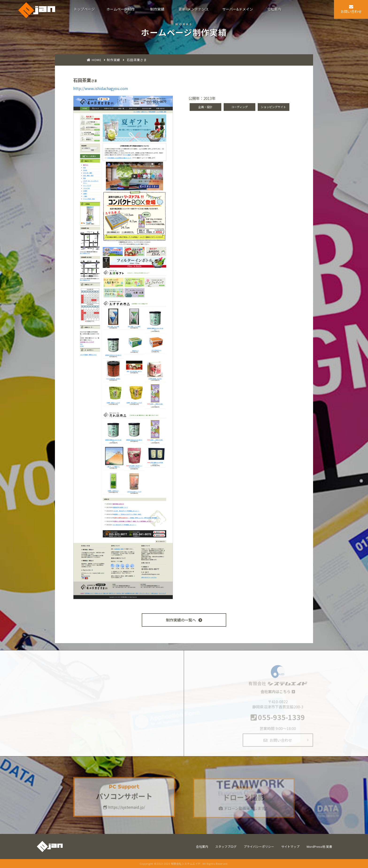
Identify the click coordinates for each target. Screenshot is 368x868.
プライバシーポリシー (259, 846)
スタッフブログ (226, 846)
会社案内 (202, 846)
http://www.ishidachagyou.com (101, 88)
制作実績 (113, 60)
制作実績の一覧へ (184, 620)
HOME (97, 60)
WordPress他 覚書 (319, 846)
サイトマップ (290, 846)
